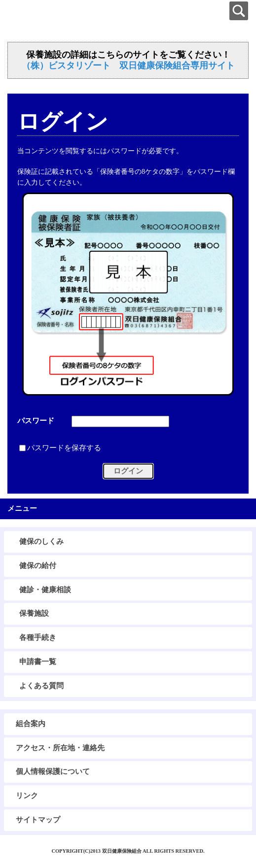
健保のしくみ (41, 541)
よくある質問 (41, 686)
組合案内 (31, 724)
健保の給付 (38, 566)
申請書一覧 (38, 662)
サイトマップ (38, 820)
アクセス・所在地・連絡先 (60, 748)
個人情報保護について (53, 771)
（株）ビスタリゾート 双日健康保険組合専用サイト (128, 66)
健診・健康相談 (45, 590)
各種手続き (38, 637)
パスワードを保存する (64, 448)
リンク (27, 796)
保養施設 (34, 613)
